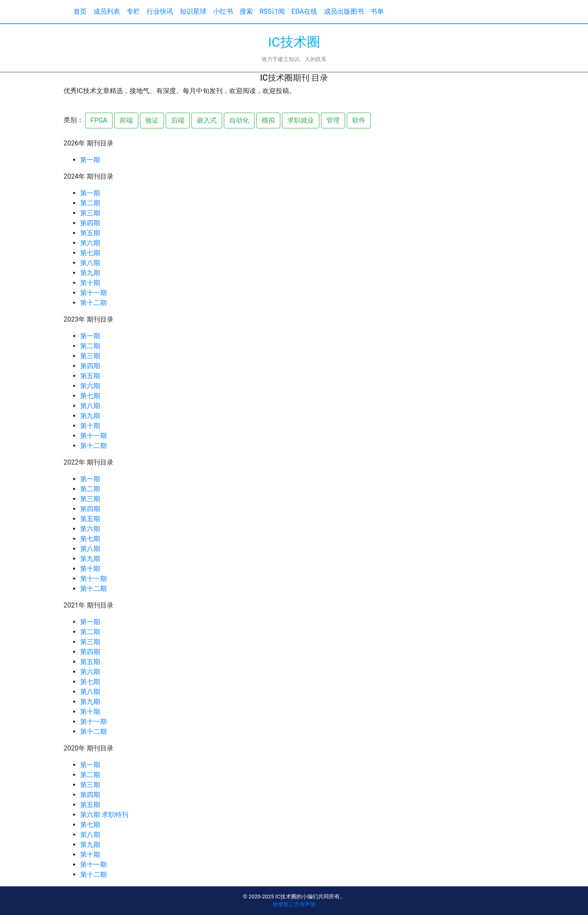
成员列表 (107, 11)
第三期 (90, 213)
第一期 (90, 160)
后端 (178, 120)
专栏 (133, 11)
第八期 (90, 263)
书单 (377, 11)
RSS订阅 (272, 11)
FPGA (99, 120)
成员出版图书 (344, 11)
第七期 (90, 253)
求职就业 (301, 120)
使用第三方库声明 (294, 904)
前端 (126, 120)
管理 (333, 120)
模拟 (268, 120)
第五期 (90, 233)
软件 (359, 120)
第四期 (90, 223)
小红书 (223, 11)
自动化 (239, 120)
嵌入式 (207, 120)
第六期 (90, 243)
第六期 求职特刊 (104, 815)
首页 (80, 11)
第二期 (90, 203)
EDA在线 (304, 11)
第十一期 (93, 293)
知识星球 (193, 11)
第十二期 (93, 303)
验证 (152, 120)
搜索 (246, 11)
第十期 (90, 283)
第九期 (90, 273)
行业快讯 (160, 11)
